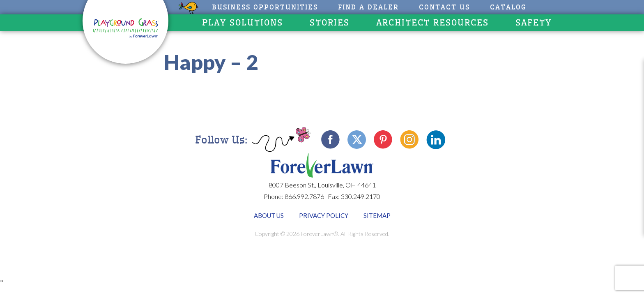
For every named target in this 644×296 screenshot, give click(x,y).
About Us (269, 215)
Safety (534, 23)
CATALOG (508, 7)
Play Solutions (243, 23)
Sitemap (377, 215)
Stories (330, 23)
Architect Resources (432, 23)
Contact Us (444, 7)
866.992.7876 (304, 196)
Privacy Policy (324, 215)
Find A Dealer (368, 7)
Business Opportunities (265, 7)
